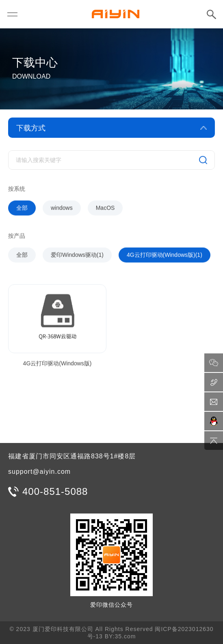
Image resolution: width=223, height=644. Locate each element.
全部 (22, 210)
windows (62, 210)
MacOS (105, 210)
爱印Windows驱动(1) (77, 257)
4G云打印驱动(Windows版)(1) (165, 257)
